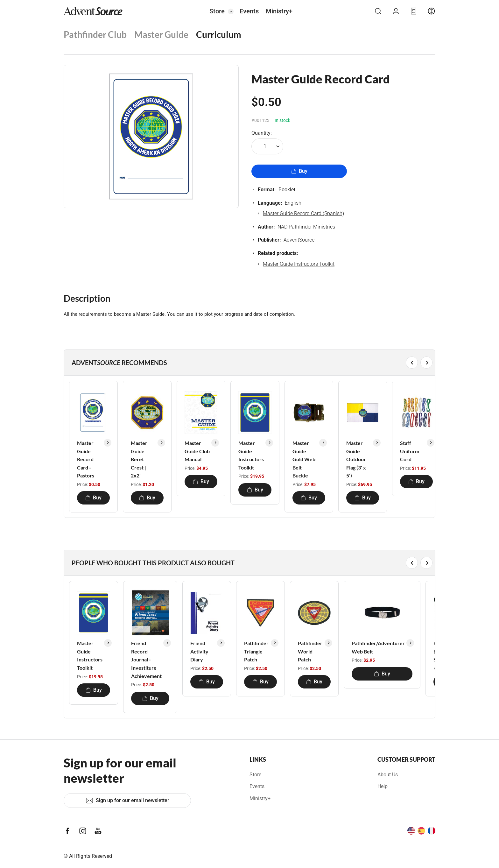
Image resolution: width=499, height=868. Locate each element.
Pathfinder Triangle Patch (256, 651)
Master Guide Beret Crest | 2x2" (139, 459)
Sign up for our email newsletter (127, 801)
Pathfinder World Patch (310, 651)
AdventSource (299, 240)
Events (249, 11)
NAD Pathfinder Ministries (306, 227)
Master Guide (161, 34)
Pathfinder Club (95, 34)
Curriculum (219, 34)
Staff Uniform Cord (410, 451)
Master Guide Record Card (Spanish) (303, 213)
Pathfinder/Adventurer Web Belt (378, 647)
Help (383, 786)
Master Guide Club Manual (197, 451)
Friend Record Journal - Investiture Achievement (146, 659)
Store (217, 11)
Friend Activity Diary (199, 651)
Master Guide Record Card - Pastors (86, 459)
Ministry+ (279, 11)
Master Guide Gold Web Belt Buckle (304, 459)
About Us (388, 775)
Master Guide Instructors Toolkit (299, 264)
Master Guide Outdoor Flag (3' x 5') (356, 459)
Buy (299, 171)
